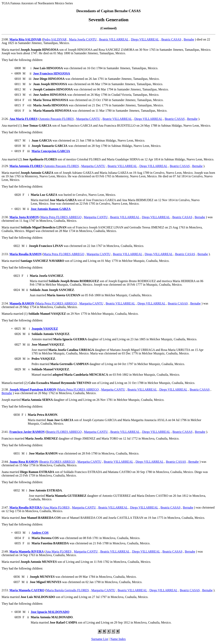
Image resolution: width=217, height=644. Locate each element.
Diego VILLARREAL (145, 39)
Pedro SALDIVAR (55, 39)
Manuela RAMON (22, 303)
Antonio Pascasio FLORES (57, 119)
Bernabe (189, 39)
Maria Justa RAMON (24, 217)
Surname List (100, 639)
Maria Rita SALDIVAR (25, 39)
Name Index (118, 639)
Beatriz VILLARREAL (114, 39)
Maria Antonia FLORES (26, 166)
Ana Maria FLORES (23, 119)
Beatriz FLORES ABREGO (64, 432)
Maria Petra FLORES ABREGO (61, 217)
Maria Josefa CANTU (83, 39)
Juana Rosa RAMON (24, 462)
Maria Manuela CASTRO (27, 590)
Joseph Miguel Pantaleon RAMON (33, 390)
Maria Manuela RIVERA (27, 552)
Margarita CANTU (88, 119)
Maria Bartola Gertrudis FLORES (68, 590)
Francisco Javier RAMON (27, 432)
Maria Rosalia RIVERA (26, 507)
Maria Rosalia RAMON (26, 254)
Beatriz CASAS (171, 39)
